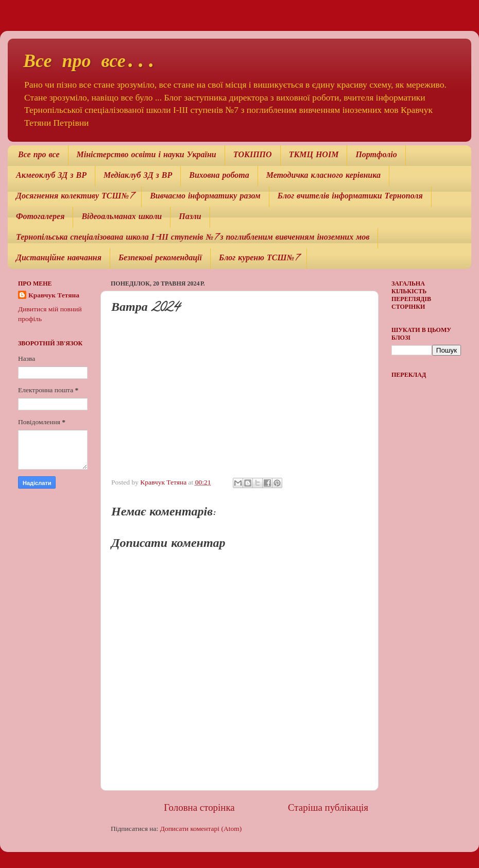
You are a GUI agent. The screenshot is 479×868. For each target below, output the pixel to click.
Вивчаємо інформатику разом (205, 197)
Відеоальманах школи (122, 218)
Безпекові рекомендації (160, 259)
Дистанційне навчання (59, 259)
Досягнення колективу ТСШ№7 (74, 197)
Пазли (190, 218)
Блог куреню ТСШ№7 (259, 259)
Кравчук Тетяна (54, 295)
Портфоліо (376, 156)
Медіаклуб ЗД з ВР (138, 176)
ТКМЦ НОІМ (314, 156)
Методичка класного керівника (323, 176)
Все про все (39, 156)
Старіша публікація (328, 807)
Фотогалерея (40, 218)
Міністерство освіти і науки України (147, 156)
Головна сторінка (199, 807)
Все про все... (90, 62)
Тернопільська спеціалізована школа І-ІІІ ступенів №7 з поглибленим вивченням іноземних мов (193, 238)
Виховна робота (219, 176)
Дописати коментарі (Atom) (201, 829)
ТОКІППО (253, 156)
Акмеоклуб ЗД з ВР (51, 176)
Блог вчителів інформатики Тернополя (350, 197)
